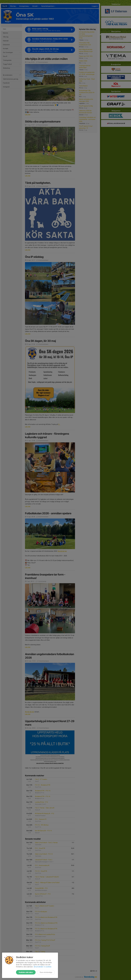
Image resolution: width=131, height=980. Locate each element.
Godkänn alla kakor (26, 972)
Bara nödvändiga (46, 972)
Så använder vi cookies (42, 967)
